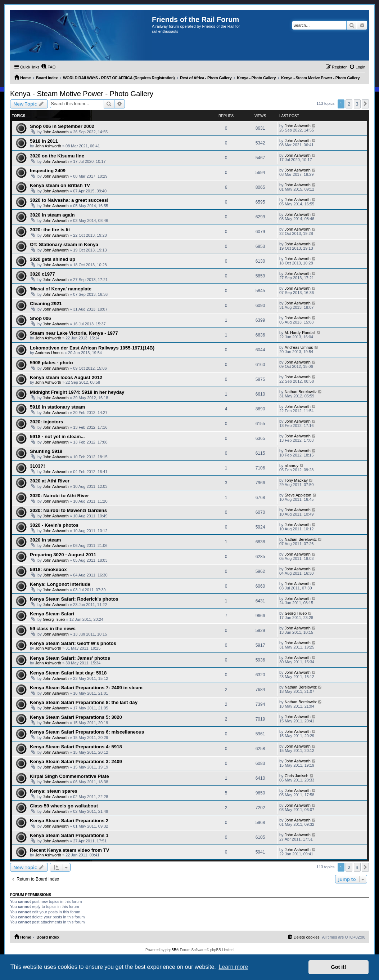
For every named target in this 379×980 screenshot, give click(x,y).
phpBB (171, 950)
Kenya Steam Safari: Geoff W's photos (73, 643)
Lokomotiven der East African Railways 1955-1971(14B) (92, 348)
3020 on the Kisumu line (57, 156)
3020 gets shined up (53, 259)
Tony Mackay (296, 480)
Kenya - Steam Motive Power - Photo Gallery (82, 94)
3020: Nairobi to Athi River (59, 496)
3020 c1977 (42, 274)
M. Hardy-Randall (300, 333)
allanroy (292, 465)
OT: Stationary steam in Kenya (64, 244)
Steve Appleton (298, 495)
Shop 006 (40, 318)
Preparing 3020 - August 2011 (63, 555)
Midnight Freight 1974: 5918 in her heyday (77, 392)
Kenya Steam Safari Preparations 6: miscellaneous (87, 732)
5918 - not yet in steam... (57, 436)
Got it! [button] (339, 967)
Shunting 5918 (46, 451)
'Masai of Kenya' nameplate (61, 289)
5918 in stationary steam (57, 407)
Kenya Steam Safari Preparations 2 (69, 821)
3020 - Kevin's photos (54, 525)
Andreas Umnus (49, 353)
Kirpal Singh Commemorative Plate (69, 776)
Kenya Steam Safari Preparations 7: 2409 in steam (86, 688)
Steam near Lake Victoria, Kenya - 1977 (74, 333)
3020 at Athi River (50, 481)
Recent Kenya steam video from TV (70, 850)
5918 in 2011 (44, 141)
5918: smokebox (48, 569)
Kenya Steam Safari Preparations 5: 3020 (76, 717)
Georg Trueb (54, 619)
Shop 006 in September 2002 (62, 126)
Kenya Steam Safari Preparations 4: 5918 (76, 747)
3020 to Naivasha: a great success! (69, 200)
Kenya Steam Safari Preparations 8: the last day (84, 702)
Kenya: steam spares (54, 791)
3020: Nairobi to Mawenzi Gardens (68, 510)
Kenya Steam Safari (52, 614)
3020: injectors (46, 422)
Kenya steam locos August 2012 (66, 377)
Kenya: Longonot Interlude (60, 584)
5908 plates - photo (51, 363)
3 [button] (357, 104)
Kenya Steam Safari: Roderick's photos (74, 599)
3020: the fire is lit (50, 230)
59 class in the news (53, 629)
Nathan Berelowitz (301, 392)
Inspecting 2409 (48, 171)
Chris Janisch (297, 776)
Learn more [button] (233, 967)
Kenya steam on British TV (60, 185)
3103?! (37, 466)
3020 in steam (46, 540)
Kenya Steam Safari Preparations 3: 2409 (76, 761)
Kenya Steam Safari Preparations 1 (69, 835)
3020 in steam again (52, 215)
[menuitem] (48, 67)
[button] (365, 104)
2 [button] (349, 104)
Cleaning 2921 (46, 304)
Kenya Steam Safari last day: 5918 (68, 673)
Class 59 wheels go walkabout (64, 806)
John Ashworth (56, 132)
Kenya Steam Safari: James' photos (70, 658)
